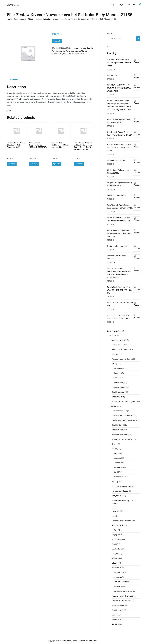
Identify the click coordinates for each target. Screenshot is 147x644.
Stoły (114, 364)
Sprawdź (57, 41)
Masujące (117, 458)
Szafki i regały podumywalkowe (124, 420)
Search (110, 34)
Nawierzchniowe (120, 582)
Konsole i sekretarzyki (120, 491)
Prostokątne (118, 383)
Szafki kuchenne (118, 392)
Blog (112, 5)
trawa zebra (67, 54)
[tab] (14, 79)
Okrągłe (117, 373)
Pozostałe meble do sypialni (122, 596)
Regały (115, 535)
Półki (114, 516)
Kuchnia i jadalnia (43, 19)
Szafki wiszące (118, 430)
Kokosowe (118, 572)
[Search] (138, 38)
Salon (113, 444)
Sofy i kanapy (117, 540)
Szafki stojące (117, 425)
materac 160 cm (81, 51)
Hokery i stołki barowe (120, 350)
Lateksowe (118, 577)
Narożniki (116, 511)
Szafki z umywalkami (120, 435)
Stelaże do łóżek (118, 606)
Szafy (114, 615)
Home (9, 19)
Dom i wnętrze (20, 19)
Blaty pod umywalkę (119, 411)
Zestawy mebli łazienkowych (123, 439)
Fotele (114, 449)
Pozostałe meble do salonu (122, 521)
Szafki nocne (117, 610)
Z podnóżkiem (119, 477)
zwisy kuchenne (78, 54)
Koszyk (120, 5)
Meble (31, 19)
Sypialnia (114, 558)
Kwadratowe (118, 368)
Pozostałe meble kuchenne (122, 359)
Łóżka (114, 563)
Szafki (114, 544)
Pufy (115, 530)
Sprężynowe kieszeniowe (123, 591)
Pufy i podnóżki (118, 525)
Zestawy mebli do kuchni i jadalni (124, 402)
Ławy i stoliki (117, 496)
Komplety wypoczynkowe (121, 486)
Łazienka (114, 406)
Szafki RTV (116, 549)
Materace (116, 568)
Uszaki (116, 472)
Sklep (128, 5)
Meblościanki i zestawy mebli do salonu (124, 502)
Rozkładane (118, 468)
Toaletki (115, 620)
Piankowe (117, 587)
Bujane (116, 453)
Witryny (115, 554)
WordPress (93, 641)
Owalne (117, 378)
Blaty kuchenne (118, 345)
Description (14, 79)
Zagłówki (115, 624)
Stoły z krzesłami (118, 387)
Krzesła (55, 19)
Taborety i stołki (118, 397)
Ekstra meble (13, 5)
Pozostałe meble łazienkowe (123, 416)
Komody (115, 482)
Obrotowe (117, 463)
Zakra (83, 641)
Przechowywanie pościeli (121, 601)
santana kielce (57, 54)
